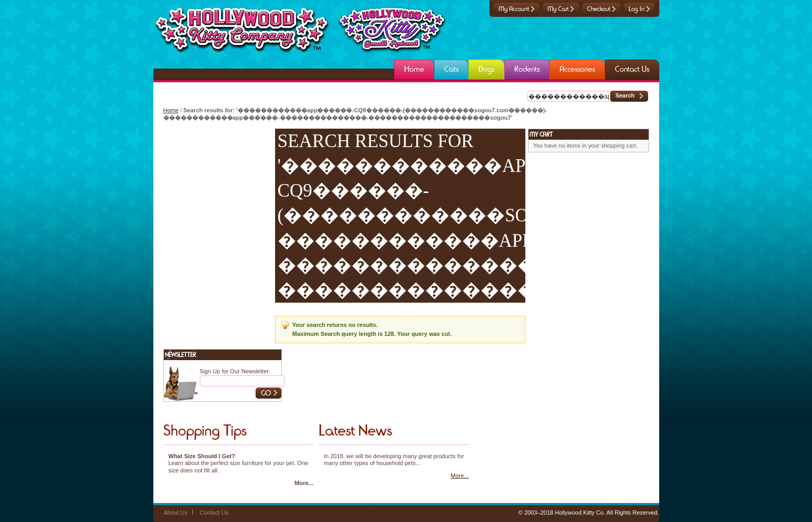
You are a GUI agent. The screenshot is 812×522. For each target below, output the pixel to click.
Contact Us (214, 513)
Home (171, 110)
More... (304, 483)
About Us (176, 513)
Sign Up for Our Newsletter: (235, 371)
